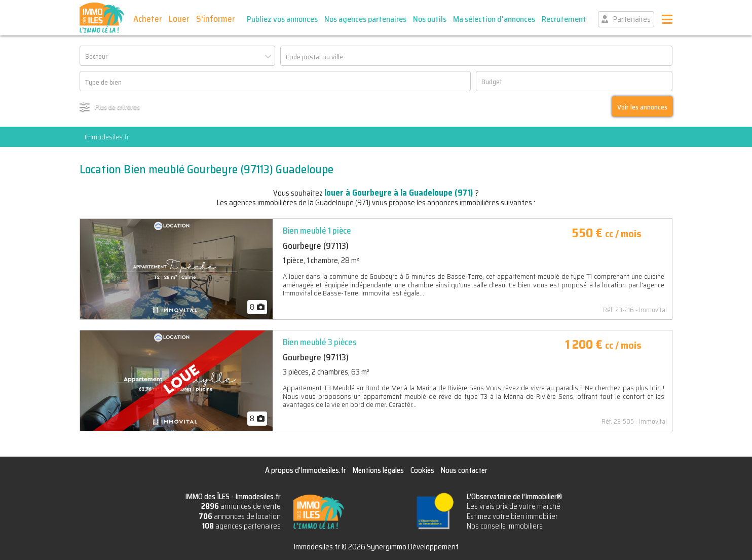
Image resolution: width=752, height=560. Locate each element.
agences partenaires (241, 526)
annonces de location (240, 516)
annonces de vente (241, 506)
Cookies (422, 470)
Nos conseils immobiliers (505, 526)
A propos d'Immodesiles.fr (306, 470)
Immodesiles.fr (107, 137)
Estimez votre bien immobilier (512, 516)
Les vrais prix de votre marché (514, 506)
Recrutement (564, 19)
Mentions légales (378, 470)
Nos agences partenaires (365, 19)
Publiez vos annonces (282, 19)
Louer (179, 19)
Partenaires (632, 19)
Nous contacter (464, 470)
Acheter (148, 19)
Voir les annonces (642, 107)
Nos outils (430, 19)
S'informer (216, 19)
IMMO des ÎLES (102, 18)
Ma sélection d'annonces (494, 19)
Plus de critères (117, 106)
